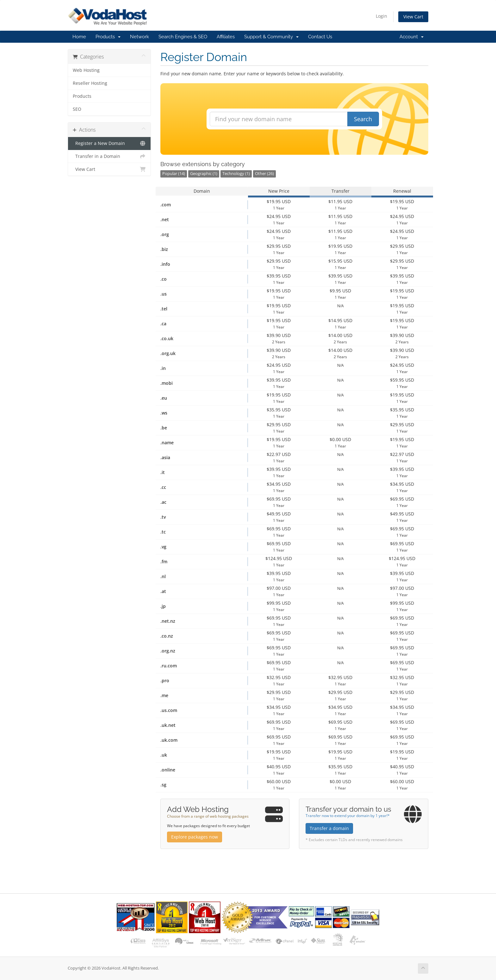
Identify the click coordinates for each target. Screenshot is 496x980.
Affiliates (226, 37)
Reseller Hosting (90, 83)
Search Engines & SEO (183, 37)
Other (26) (264, 174)
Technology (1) (236, 174)
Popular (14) (174, 174)
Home (79, 37)
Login (381, 16)
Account (412, 37)
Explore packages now (195, 837)
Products (108, 37)
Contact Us (320, 37)
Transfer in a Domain (109, 156)
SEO (77, 109)
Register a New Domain (109, 143)
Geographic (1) (204, 174)
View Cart (413, 17)
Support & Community (271, 37)
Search (363, 119)
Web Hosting (86, 70)
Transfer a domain (329, 828)
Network (139, 37)
